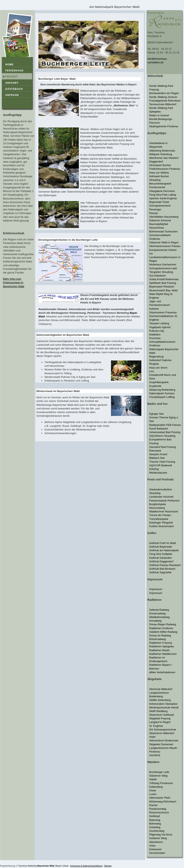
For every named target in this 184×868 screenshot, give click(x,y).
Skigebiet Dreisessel (161, 744)
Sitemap (108, 866)
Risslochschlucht (159, 812)
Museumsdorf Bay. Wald (163, 290)
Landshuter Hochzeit (161, 497)
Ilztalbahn (155, 334)
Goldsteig (155, 827)
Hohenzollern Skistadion (163, 704)
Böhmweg (155, 824)
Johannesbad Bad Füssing (165, 432)
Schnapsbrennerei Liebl (163, 268)
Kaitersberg (156, 787)
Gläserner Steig (158, 776)
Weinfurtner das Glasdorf (164, 158)
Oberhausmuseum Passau (165, 246)
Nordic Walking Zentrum (163, 97)
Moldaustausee (158, 473)
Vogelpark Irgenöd (160, 327)
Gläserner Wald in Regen (164, 242)
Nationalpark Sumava (162, 393)
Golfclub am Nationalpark (164, 550)
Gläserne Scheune (160, 220)
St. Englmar (156, 726)
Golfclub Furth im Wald (163, 543)
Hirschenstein (157, 853)
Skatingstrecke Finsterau (164, 126)
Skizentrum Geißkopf (161, 715)
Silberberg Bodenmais (162, 151)
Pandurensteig (158, 809)
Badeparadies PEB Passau (165, 425)
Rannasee (155, 451)
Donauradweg (157, 613)
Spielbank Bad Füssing (163, 283)
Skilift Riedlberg (158, 711)
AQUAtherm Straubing (162, 436)
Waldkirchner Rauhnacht (164, 511)
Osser (153, 790)
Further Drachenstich (161, 526)
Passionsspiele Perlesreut (164, 501)
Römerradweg (158, 639)
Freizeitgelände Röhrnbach (165, 101)
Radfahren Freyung (161, 643)
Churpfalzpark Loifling (162, 397)
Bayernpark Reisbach (162, 287)
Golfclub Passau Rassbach (165, 565)
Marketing (32, 866)
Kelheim (154, 309)
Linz (152, 371)
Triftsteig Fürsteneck (161, 783)
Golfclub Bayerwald (161, 547)
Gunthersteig (157, 831)
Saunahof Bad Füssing (163, 447)
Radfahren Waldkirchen (163, 654)
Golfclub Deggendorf (161, 561)
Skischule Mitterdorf (161, 689)
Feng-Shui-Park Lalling (163, 195)
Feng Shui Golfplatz (161, 554)
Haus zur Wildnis (159, 173)
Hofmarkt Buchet (159, 176)
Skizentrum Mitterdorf (162, 733)
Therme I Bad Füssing (162, 462)
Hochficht (155, 755)
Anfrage (12, 95)
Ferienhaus (14, 71)
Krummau (155, 338)
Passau (154, 213)
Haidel (153, 779)
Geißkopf (155, 816)
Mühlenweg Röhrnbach (163, 802)
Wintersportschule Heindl (164, 707)
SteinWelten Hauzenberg (164, 217)
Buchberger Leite (159, 772)
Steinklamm (156, 842)
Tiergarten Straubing (161, 272)
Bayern (59, 866)
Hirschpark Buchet (160, 165)
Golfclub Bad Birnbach (162, 569)
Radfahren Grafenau (161, 628)
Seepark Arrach (158, 454)
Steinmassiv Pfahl (160, 798)
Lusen (153, 794)
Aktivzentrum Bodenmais (164, 740)
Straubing (155, 180)
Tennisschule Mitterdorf (163, 104)
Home (9, 65)
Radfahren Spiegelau (162, 646)
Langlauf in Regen (160, 722)
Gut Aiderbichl (157, 276)
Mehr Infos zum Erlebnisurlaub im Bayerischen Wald (14, 282)
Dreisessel (155, 849)
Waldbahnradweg (159, 617)
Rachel (153, 805)
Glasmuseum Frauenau (163, 312)
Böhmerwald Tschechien (163, 232)
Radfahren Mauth (159, 650)
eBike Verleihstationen (162, 672)
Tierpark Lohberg (159, 323)
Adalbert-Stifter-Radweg (163, 632)
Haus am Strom (158, 368)
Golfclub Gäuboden (161, 558)
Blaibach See (157, 458)
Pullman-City (157, 331)
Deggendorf (156, 162)
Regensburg (156, 357)
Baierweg (155, 820)
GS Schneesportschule (163, 730)
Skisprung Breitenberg (162, 390)
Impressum (156, 589)
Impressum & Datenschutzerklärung (86, 866)
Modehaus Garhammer (163, 264)
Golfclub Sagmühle (160, 572)
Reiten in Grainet (159, 115)
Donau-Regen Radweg (163, 624)
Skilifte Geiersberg (160, 700)
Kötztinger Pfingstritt (161, 523)
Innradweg (155, 621)
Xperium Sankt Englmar (163, 198)
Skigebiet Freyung (160, 718)
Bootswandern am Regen (164, 93)
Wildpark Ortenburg (161, 154)
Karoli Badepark (159, 429)
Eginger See (157, 414)
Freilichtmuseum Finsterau (165, 169)
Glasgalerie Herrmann (162, 191)
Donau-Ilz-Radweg (160, 635)
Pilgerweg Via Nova (161, 835)
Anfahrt (12, 83)
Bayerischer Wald (46, 866)
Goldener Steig (158, 838)
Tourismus (23, 866)
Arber (152, 737)
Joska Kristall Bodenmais (164, 279)
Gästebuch (14, 89)
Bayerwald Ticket (159, 202)
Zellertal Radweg (159, 610)
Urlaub (65, 866)
